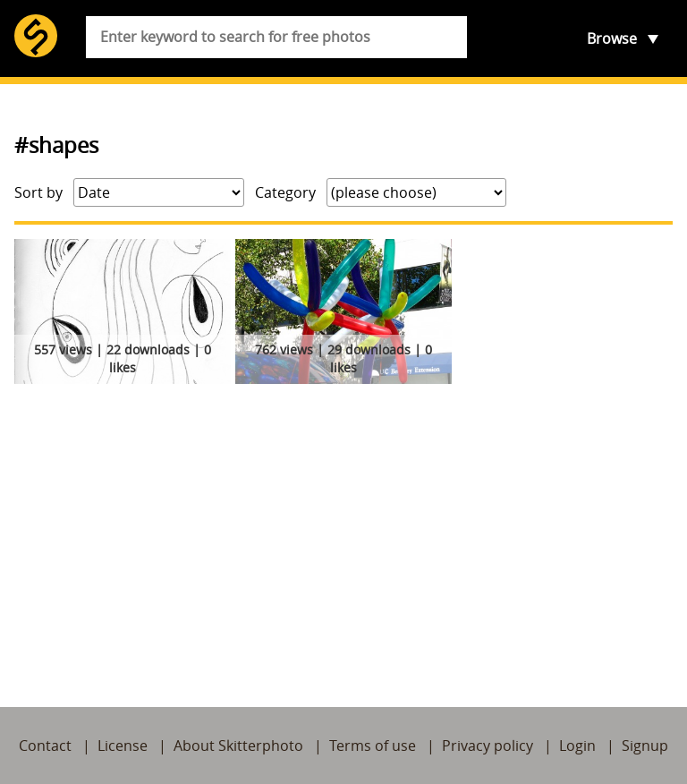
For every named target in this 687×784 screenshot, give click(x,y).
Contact (45, 746)
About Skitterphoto (238, 746)
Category (285, 192)
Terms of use (373, 746)
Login (577, 746)
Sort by (38, 192)
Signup (645, 746)
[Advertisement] (343, 524)
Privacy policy (488, 746)
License (123, 746)
